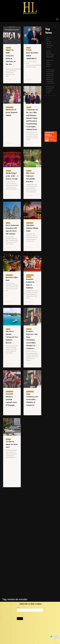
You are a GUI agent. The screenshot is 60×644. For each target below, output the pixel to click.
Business (27, 329)
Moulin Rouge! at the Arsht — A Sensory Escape (12, 176)
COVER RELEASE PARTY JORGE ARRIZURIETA (50, 54)
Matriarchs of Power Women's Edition (12, 112)
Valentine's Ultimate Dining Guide (32, 228)
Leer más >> (9, 80)
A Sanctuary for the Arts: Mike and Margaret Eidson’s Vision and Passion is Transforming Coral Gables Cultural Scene (50, 77)
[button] (57, 19)
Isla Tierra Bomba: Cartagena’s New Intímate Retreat (12, 337)
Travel (8, 223)
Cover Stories (10, 107)
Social (28, 48)
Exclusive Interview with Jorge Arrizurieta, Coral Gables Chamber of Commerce (30, 340)
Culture (8, 48)
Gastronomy (30, 223)
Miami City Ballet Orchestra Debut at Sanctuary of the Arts (50, 43)
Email (30, 609)
